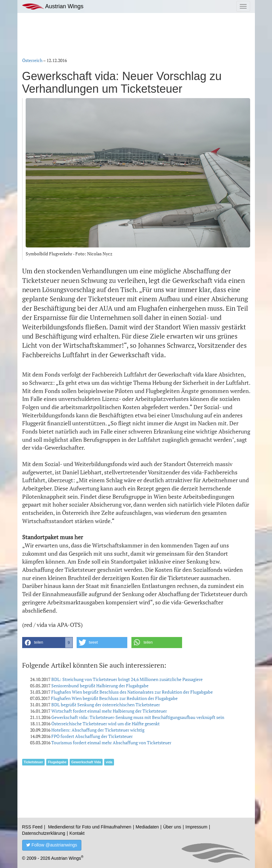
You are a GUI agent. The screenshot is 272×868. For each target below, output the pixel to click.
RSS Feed (32, 827)
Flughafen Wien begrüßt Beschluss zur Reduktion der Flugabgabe (114, 698)
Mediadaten (147, 827)
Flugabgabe (57, 762)
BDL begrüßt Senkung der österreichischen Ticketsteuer (106, 705)
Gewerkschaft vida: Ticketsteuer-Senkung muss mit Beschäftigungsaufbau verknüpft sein (138, 717)
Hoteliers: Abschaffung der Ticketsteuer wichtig (98, 730)
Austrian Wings (53, 6)
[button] (47, 643)
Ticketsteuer (34, 762)
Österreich (32, 60)
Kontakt (77, 833)
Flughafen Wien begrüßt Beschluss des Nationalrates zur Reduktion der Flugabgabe (132, 692)
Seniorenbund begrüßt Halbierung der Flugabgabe (100, 686)
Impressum (196, 827)
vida (109, 762)
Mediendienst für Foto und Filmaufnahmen (90, 827)
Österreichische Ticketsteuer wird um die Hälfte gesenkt (105, 724)
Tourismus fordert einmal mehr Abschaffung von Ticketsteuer (111, 743)
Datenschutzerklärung (44, 833)
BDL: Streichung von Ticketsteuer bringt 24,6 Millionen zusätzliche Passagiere (127, 679)
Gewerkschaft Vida (86, 762)
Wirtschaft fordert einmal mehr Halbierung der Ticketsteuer (109, 711)
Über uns (172, 827)
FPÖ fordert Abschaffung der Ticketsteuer (92, 736)
